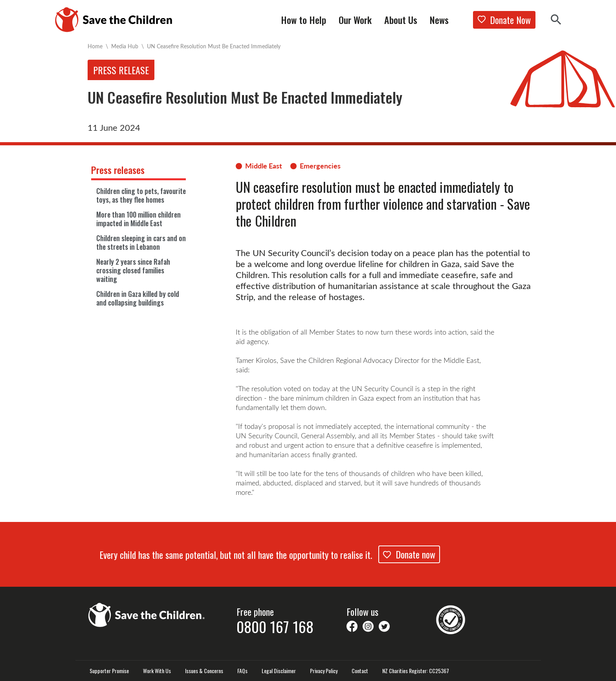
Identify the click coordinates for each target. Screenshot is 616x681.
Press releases (118, 170)
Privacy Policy (324, 671)
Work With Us (157, 671)
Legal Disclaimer (279, 671)
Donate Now (504, 20)
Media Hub (125, 46)
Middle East (264, 166)
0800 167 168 (275, 626)
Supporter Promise (109, 671)
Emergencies (320, 166)
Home (95, 46)
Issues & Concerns (204, 671)
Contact (360, 671)
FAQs (242, 671)
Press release (121, 70)
